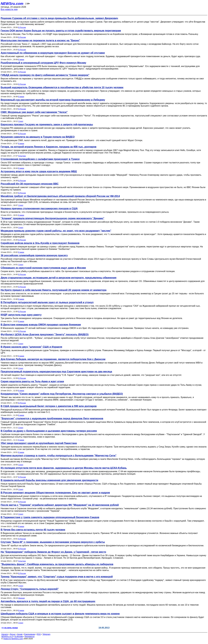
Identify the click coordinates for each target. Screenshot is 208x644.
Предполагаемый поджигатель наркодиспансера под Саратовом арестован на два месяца (56, 372)
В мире (21, 60)
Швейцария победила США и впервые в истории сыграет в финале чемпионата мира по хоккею (60, 614)
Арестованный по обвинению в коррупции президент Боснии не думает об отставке (53, 53)
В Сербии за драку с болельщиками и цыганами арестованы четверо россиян (49, 431)
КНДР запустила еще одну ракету (21, 315)
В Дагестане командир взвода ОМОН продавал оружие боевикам (41, 325)
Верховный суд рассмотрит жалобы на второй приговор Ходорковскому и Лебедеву (53, 100)
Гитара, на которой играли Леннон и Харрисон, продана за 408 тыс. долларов (49, 147)
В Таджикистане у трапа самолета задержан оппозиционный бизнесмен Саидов (50, 517)
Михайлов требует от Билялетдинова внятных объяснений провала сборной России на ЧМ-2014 (60, 196)
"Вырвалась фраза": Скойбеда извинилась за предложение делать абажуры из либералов (57, 564)
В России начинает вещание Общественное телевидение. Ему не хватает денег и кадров (55, 493)
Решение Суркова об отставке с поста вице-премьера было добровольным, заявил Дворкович (59, 18)
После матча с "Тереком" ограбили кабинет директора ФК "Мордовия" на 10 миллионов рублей (60, 505)
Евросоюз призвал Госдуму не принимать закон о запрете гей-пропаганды (47, 124)
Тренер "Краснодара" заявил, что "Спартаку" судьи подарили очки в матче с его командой (57, 577)
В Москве (19, 636)
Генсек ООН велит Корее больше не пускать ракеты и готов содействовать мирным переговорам (61, 31)
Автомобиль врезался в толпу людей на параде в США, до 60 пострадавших (48, 601)
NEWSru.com (12, 4)
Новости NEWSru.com (13, 639)
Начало (5, 634)
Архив (20, 634)
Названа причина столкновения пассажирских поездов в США (39, 208)
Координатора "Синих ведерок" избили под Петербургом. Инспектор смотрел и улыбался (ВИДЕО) (62, 394)
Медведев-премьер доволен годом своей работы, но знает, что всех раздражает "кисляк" (56, 231)
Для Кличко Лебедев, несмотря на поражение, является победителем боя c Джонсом (53, 359)
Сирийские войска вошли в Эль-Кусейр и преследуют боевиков (40, 243)
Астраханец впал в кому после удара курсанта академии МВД (39, 171)
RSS (39, 634)
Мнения (22, 598)
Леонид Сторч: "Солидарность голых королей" (30, 589)
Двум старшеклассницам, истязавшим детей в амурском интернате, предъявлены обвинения (59, 278)
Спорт (21, 121)
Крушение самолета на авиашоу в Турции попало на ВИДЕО (38, 137)
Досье (13, 634)
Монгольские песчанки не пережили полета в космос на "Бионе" (40, 40)
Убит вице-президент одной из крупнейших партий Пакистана (39, 443)
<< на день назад (10, 628)
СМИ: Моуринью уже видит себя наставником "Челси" (34, 112)
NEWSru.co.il (7, 636)
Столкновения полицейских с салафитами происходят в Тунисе (40, 159)
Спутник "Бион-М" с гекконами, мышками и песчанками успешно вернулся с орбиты (53, 542)
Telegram (46, 634)
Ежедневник (30, 634)
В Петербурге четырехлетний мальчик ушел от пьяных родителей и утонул (47, 302)
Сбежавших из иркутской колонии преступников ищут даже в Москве (43, 268)
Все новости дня (9, 9)
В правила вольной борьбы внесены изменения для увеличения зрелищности (49, 480)
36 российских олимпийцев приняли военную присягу (34, 255)
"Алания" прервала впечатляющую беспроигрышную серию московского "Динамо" (52, 218)
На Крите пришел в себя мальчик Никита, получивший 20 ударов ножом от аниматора (54, 290)
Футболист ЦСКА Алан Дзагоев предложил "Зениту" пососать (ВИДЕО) (45, 334)
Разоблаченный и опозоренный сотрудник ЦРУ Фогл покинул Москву (43, 63)
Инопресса (30, 636)
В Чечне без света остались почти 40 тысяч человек (33, 530)
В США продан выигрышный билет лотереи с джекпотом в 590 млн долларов (49, 406)
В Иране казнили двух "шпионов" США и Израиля (31, 347)
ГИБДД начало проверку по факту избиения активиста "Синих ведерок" (45, 75)
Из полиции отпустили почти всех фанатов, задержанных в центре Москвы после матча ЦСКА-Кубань (64, 468)
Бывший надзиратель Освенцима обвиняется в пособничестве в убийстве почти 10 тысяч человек (62, 87)
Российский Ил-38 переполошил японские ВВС (30, 184)
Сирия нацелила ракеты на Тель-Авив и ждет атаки (32, 381)
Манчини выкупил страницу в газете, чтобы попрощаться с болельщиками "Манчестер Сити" (59, 456)
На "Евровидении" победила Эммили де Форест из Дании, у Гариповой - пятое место (53, 552)
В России (22, 27)
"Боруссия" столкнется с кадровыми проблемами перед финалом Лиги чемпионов (52, 418)
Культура (22, 156)
